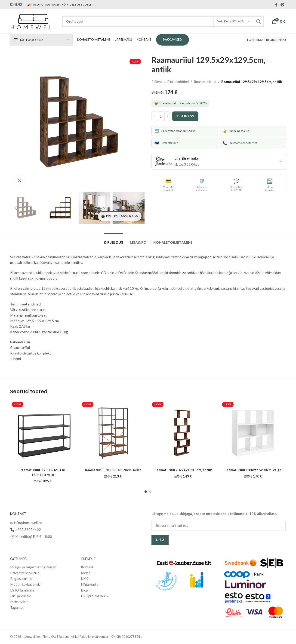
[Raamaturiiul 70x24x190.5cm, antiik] (183, 433)
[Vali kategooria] (233, 22)
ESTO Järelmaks (22, 590)
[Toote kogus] (161, 116)
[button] (16, 208)
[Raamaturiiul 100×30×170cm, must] (113, 433)
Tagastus (17, 607)
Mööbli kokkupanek (25, 584)
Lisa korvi (185, 116)
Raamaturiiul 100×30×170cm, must (113, 470)
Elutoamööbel (178, 82)
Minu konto (90, 584)
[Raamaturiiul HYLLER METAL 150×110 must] (43, 433)
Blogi (85, 590)
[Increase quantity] (167, 116)
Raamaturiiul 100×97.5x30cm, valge (253, 470)
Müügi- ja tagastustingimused (33, 567)
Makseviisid (19, 602)
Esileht (157, 82)
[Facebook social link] (276, 5)
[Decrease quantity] (154, 116)
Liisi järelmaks (21, 596)
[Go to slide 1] (146, 492)
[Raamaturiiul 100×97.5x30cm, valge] (253, 433)
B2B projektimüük (95, 596)
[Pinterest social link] (282, 5)
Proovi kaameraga (120, 216)
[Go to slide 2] (150, 492)
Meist (85, 573)
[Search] (163, 22)
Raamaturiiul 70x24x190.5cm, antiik (183, 470)
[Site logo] (34, 21)
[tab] (114, 240)
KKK (84, 579)
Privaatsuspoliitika (25, 573)
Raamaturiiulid (205, 82)
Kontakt (87, 567)
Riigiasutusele (21, 579)
